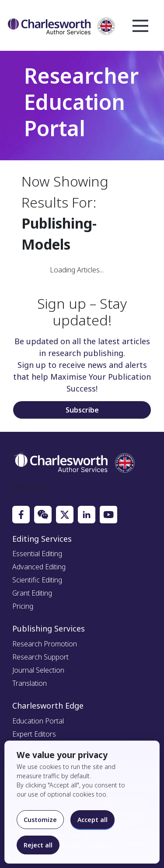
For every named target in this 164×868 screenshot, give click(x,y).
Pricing (23, 606)
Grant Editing (32, 593)
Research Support (40, 657)
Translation (30, 683)
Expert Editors (34, 734)
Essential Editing (37, 554)
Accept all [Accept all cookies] (92, 820)
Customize (40, 820)
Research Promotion (45, 644)
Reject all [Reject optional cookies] (38, 845)
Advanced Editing (39, 567)
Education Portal (38, 721)
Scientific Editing (37, 580)
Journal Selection (38, 670)
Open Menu (140, 26)
